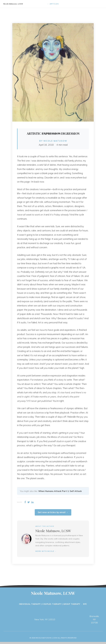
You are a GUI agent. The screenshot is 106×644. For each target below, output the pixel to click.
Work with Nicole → (46, 551)
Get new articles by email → (53, 512)
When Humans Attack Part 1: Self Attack (60, 491)
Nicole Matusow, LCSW (13, 4)
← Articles (53, 4)
